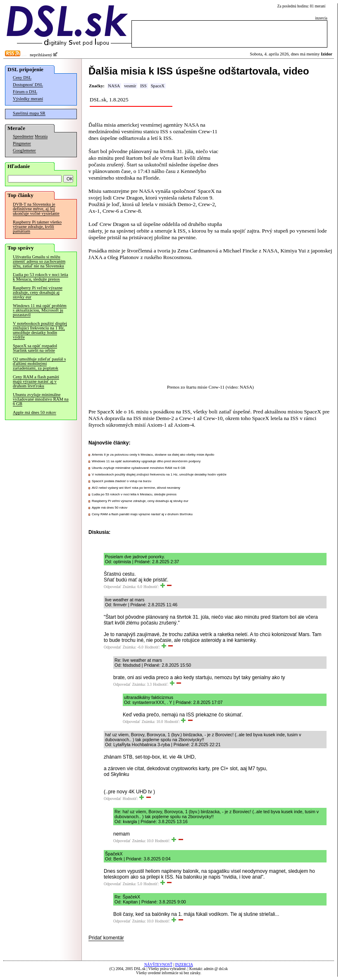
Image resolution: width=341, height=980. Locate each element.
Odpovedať (112, 587)
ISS (143, 86)
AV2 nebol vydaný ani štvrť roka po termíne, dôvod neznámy (136, 488)
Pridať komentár (106, 938)
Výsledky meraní (28, 99)
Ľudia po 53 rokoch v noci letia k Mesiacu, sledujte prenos (41, 277)
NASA (114, 86)
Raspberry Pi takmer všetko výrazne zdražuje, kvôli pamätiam (37, 227)
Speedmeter (23, 136)
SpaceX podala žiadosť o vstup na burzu (122, 481)
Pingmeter (22, 143)
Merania (41, 137)
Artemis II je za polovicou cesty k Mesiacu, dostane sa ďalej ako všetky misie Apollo (153, 455)
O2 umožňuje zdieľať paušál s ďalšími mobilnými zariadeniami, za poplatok (39, 364)
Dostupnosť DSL (28, 85)
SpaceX (158, 86)
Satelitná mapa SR (29, 113)
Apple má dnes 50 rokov (35, 412)
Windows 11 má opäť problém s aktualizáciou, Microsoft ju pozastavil (40, 310)
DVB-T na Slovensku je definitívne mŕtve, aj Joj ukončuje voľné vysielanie (36, 209)
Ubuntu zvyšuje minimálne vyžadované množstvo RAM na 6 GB (41, 399)
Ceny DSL (22, 78)
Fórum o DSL (25, 92)
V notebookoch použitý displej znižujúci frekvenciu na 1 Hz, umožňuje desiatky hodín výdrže (40, 330)
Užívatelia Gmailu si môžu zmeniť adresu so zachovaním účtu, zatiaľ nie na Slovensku (39, 261)
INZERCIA (184, 965)
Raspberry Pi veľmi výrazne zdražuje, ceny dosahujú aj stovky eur (38, 292)
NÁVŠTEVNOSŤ (158, 965)
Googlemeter (24, 150)
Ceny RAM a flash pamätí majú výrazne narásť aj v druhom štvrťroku (36, 381)
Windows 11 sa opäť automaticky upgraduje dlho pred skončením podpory (146, 461)
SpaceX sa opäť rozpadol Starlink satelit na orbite (35, 348)
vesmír (130, 86)
